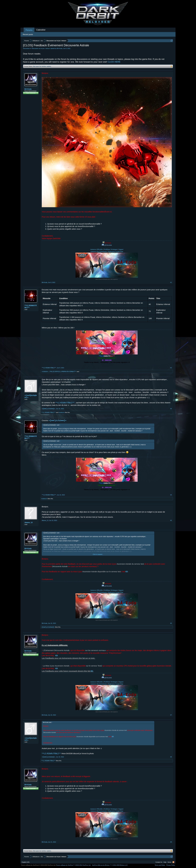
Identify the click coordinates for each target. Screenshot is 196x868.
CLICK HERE (114, 62)
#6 (171, 623)
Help (165, 862)
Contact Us (159, 862)
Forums (29, 30)
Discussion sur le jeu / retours (41, 48)
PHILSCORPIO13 (55, 371)
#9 (171, 842)
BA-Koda (60, 48)
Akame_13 (28, 522)
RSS (173, 862)
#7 (171, 715)
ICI (57, 656)
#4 (171, 495)
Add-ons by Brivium (110, 865)
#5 (171, 520)
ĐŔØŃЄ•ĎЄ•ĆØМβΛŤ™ (69, 371)
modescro (62, 412)
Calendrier (41, 30)
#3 (171, 409)
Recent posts (28, 34)
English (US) (26, 862)
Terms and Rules (160, 865)
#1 (171, 282)
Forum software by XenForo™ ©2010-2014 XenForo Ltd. (73, 865)
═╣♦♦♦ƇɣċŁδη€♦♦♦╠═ (31, 396)
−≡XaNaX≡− (45, 371)
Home (169, 862)
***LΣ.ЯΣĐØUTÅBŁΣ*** (31, 306)
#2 (171, 368)
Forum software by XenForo (38, 865)
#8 (171, 757)
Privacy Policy (171, 865)
